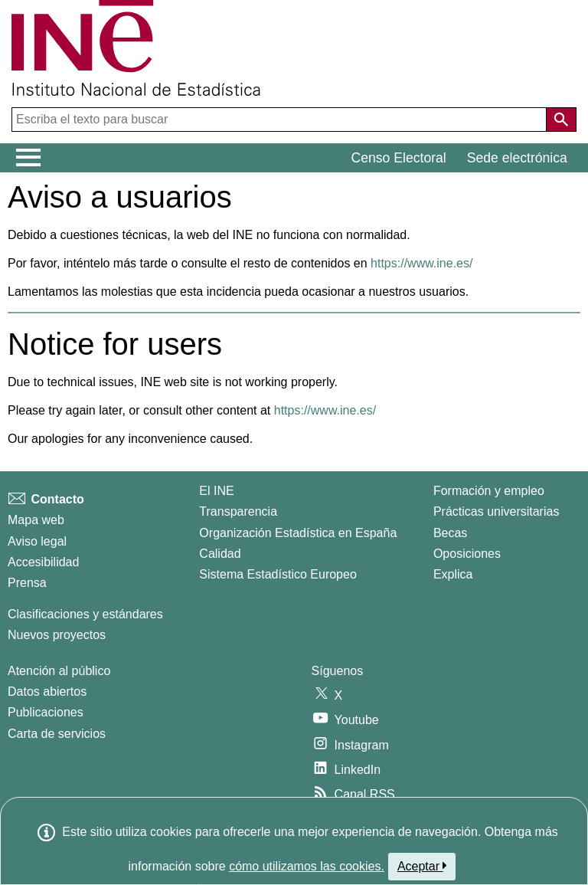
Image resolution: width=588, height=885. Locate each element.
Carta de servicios (57, 734)
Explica (453, 574)
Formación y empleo (489, 491)
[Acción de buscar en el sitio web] (561, 120)
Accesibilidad (43, 562)
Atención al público (59, 671)
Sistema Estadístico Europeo (278, 574)
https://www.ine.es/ (421, 263)
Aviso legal (37, 541)
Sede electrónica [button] (517, 158)
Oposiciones (467, 554)
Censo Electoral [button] (399, 158)
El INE (216, 491)
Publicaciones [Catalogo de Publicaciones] (46, 712)
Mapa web (36, 520)
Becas (450, 533)
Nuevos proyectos (57, 635)
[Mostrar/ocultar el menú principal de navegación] (29, 158)
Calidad (220, 554)
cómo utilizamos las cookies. (307, 866)
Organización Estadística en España (298, 533)
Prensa (27, 583)
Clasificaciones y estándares (85, 614)
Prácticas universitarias (497, 511)
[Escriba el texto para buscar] (281, 120)
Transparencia (238, 511)
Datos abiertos (47, 692)
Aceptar (422, 866)
